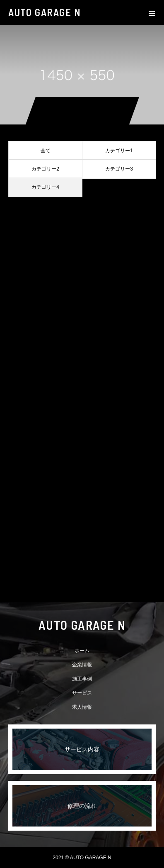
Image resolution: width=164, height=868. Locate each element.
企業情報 (82, 665)
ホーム (82, 651)
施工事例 (82, 679)
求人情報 (82, 707)
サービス (82, 693)
